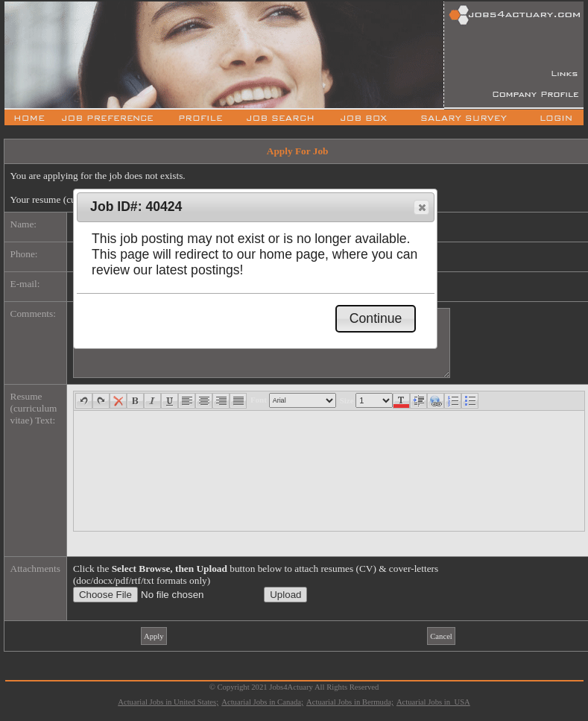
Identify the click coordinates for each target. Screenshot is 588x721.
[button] (421, 207)
